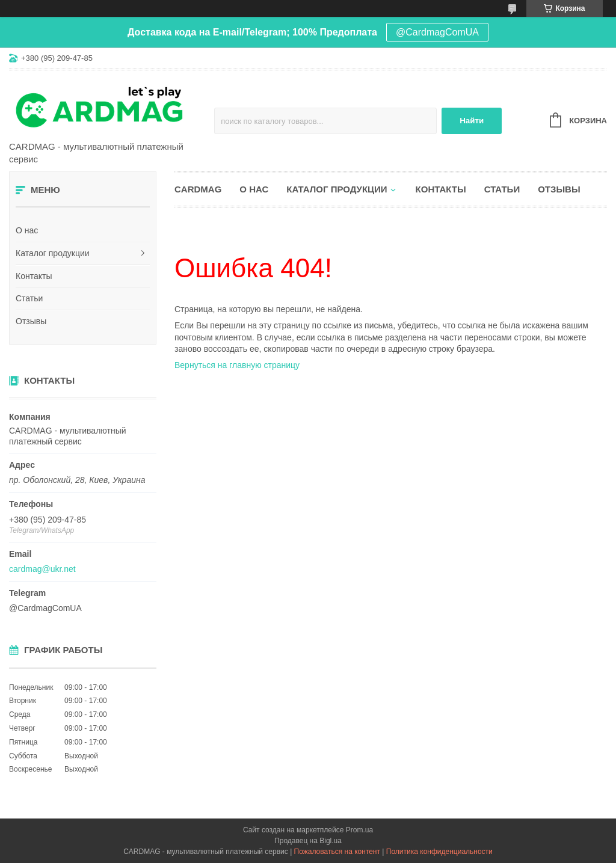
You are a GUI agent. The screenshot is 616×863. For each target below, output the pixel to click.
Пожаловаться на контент (337, 852)
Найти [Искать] (472, 121)
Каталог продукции (53, 253)
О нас (27, 230)
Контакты (34, 276)
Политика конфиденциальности (439, 852)
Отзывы (31, 321)
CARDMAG (198, 189)
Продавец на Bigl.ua (308, 841)
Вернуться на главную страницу (237, 365)
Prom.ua (359, 830)
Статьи (29, 298)
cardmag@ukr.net (42, 569)
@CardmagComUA (437, 32)
